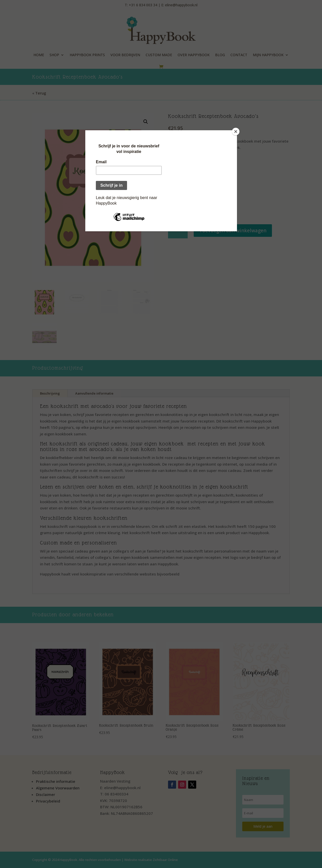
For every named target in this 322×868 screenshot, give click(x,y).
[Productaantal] (178, 231)
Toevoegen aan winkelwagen (233, 231)
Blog (220, 55)
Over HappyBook (194, 55)
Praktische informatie (56, 781)
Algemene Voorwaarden (58, 788)
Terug (41, 93)
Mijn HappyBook (268, 55)
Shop (54, 55)
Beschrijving (50, 393)
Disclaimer (46, 794)
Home (39, 55)
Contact (239, 55)
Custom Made (159, 55)
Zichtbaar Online (165, 860)
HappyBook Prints (87, 55)
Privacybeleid (48, 801)
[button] (146, 122)
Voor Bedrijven (125, 55)
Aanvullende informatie (94, 393)
